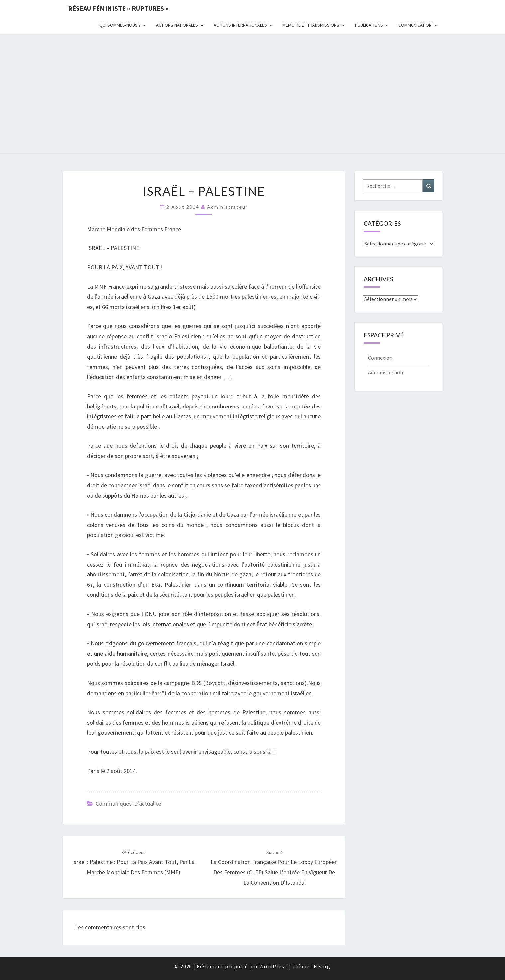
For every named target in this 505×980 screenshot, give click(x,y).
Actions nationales (177, 25)
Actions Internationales (240, 25)
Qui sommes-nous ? (120, 25)
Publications (369, 25)
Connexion (380, 358)
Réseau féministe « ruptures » (118, 8)
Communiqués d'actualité (128, 804)
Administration (385, 372)
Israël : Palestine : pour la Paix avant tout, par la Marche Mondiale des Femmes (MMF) (133, 863)
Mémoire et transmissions (311, 25)
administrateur (228, 207)
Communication (415, 25)
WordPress (273, 966)
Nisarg (322, 966)
